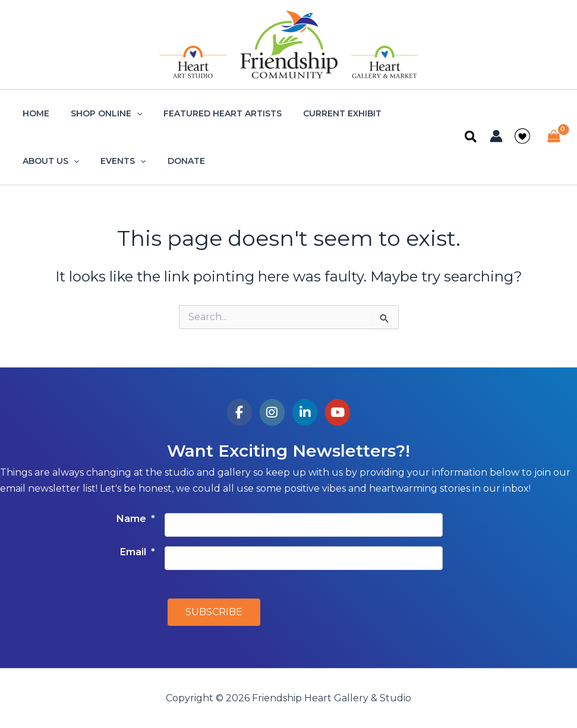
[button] (471, 137)
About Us (410, 113)
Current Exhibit (326, 113)
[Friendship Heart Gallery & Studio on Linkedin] (305, 412)
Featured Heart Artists (211, 113)
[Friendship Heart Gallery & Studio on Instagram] (272, 412)
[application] (130, 113)
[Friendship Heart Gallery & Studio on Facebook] (240, 412)
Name (136, 519)
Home (34, 113)
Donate (101, 161)
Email (138, 552)
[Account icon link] (496, 136)
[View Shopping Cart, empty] (554, 137)
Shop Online (99, 113)
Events (43, 161)
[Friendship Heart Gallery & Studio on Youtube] (338, 412)
